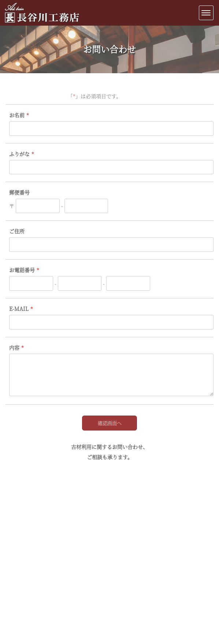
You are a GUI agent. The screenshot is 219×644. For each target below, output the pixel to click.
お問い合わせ (109, 49)
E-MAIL (19, 309)
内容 (14, 347)
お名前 (17, 115)
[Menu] (206, 13)
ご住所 (17, 231)
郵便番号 (19, 192)
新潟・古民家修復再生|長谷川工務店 (42, 23)
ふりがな (19, 154)
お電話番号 (22, 270)
